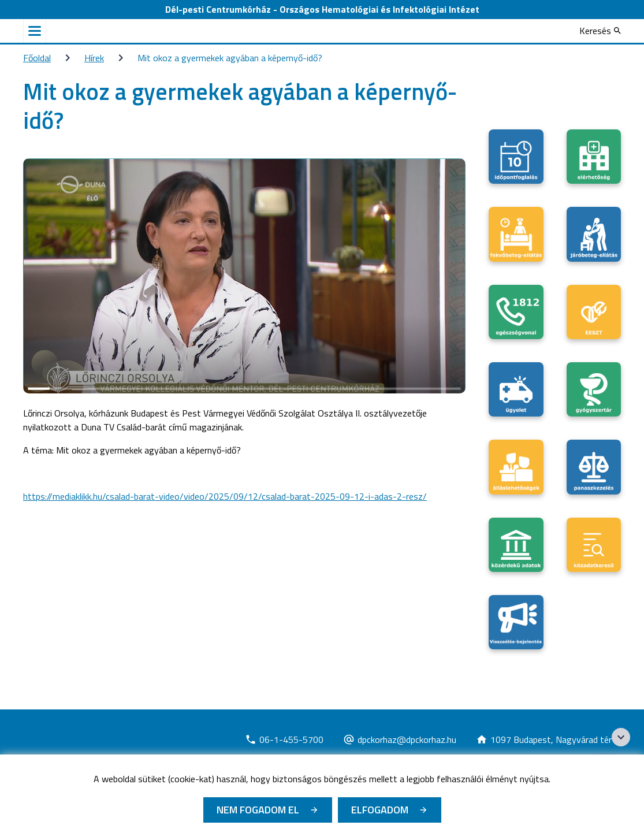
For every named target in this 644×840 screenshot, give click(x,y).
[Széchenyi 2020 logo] (621, 737)
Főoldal (37, 58)
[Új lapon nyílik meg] (284, 739)
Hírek (94, 58)
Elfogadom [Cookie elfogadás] (380, 810)
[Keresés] (600, 31)
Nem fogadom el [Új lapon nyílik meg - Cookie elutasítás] (258, 810)
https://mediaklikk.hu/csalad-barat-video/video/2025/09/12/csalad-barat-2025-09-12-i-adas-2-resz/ (225, 496)
